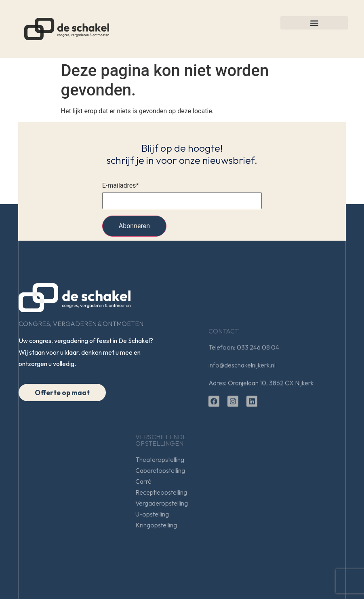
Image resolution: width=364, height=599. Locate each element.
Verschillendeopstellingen (255, 440)
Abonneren (134, 226)
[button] (314, 23)
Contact (224, 360)
